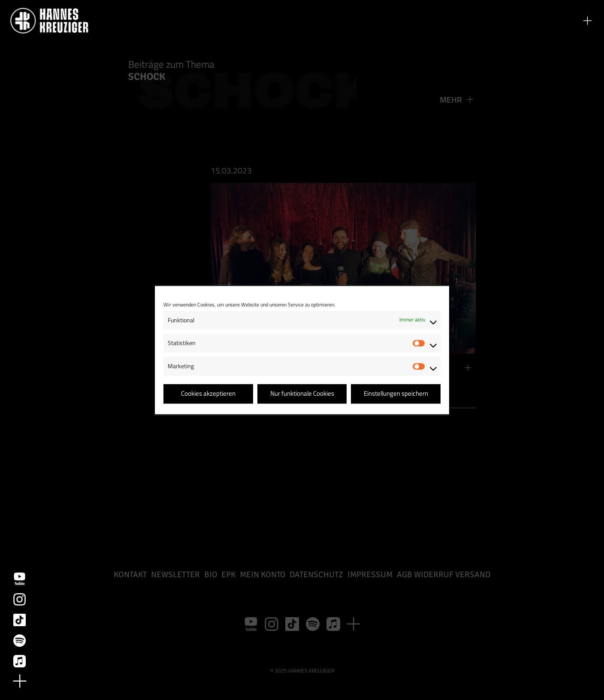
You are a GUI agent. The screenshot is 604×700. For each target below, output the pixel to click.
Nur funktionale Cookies (302, 394)
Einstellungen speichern (396, 394)
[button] (587, 21)
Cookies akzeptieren (208, 394)
